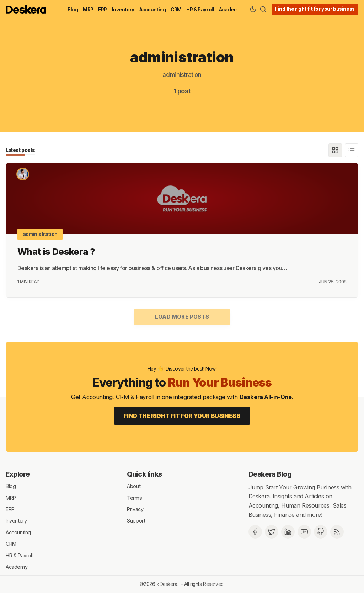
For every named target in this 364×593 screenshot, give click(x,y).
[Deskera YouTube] (304, 532)
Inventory (123, 10)
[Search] (263, 9)
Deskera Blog (270, 474)
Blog (73, 10)
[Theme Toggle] (253, 9)
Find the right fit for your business (315, 9)
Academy (230, 10)
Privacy (135, 509)
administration (40, 234)
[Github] (321, 532)
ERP (103, 10)
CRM (176, 10)
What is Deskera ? (56, 251)
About (134, 486)
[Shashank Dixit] (23, 174)
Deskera (168, 584)
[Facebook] (255, 532)
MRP (88, 10)
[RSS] (337, 532)
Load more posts (182, 317)
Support (136, 521)
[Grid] (335, 150)
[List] (352, 150)
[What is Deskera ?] (182, 199)
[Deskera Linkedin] (288, 532)
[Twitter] (272, 532)
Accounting (153, 10)
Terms (134, 497)
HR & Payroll (200, 10)
